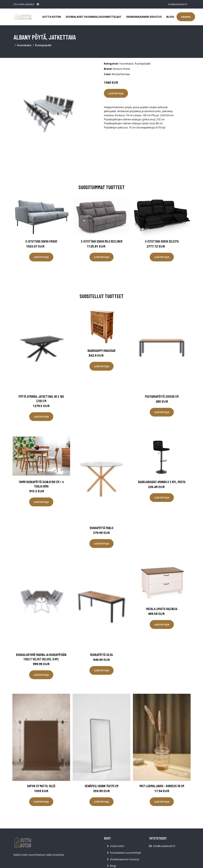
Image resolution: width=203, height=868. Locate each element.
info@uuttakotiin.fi (178, 4)
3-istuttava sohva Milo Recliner (102, 241)
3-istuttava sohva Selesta (162, 241)
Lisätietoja (116, 93)
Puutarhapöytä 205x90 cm (162, 396)
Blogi (170, 17)
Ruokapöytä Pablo (101, 528)
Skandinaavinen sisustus (144, 17)
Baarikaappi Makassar (101, 351)
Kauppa (186, 17)
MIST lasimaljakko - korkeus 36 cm (162, 786)
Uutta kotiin (52, 17)
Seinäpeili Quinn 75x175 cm (101, 786)
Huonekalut (24, 45)
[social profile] (38, 4)
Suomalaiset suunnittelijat (125, 853)
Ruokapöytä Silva (101, 655)
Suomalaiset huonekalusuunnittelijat (94, 17)
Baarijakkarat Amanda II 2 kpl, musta (162, 482)
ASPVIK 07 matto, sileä (41, 786)
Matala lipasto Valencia (162, 609)
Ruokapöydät (43, 45)
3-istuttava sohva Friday (41, 241)
